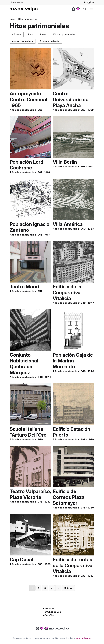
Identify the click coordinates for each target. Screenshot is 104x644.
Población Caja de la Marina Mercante (73, 361)
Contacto (48, 609)
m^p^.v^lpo (49, 615)
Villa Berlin (65, 162)
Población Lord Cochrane (27, 165)
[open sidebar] (91, 9)
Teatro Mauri (24, 287)
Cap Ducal (21, 559)
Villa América (68, 224)
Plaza (31, 34)
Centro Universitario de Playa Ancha (71, 99)
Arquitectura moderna (23, 41)
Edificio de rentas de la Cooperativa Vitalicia (73, 565)
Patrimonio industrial (50, 41)
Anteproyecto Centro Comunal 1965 (28, 99)
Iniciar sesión (17, 2)
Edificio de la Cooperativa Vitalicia (67, 292)
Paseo (43, 34)
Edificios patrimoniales (64, 34)
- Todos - (17, 34)
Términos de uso (52, 612)
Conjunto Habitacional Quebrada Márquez (24, 364)
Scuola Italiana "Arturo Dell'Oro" (29, 432)
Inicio (12, 19)
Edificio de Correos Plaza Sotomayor (69, 497)
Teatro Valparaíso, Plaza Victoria (30, 494)
